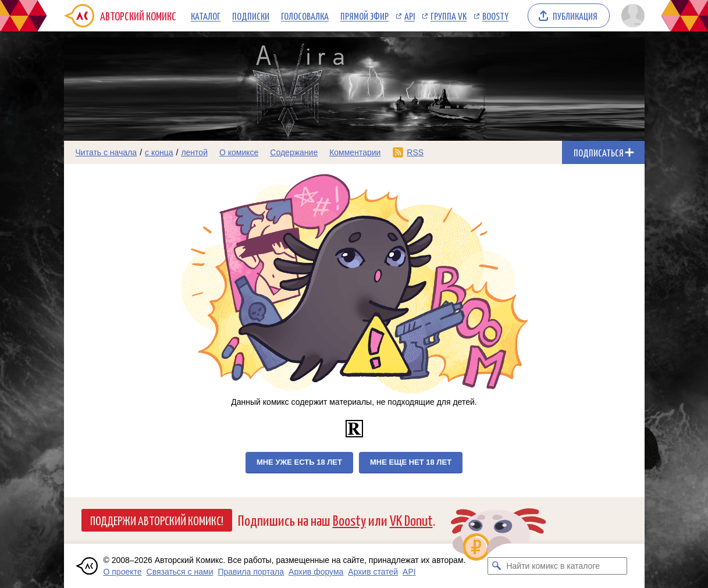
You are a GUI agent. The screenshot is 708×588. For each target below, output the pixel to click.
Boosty (495, 16)
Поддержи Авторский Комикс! (157, 520)
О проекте (123, 572)
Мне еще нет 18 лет (411, 462)
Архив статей (373, 572)
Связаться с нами (180, 572)
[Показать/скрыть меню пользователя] (631, 16)
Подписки (251, 16)
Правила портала (251, 572)
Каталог (206, 16)
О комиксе (239, 152)
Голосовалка (305, 16)
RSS (415, 152)
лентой (194, 152)
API (410, 16)
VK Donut (411, 520)
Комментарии (355, 152)
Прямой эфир (364, 16)
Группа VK (449, 16)
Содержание (294, 152)
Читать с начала (106, 152)
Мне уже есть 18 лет (299, 462)
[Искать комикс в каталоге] (496, 566)
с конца (159, 152)
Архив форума (316, 572)
